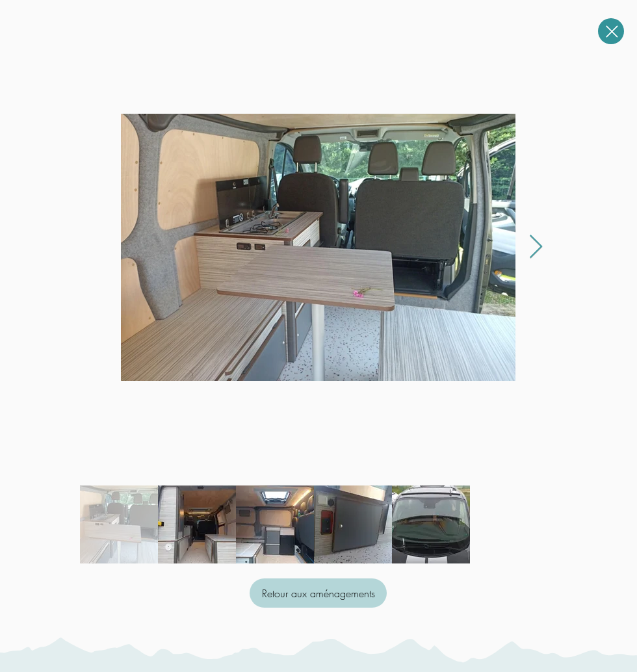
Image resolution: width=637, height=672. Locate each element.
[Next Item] (536, 247)
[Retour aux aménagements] (318, 593)
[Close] (611, 31)
